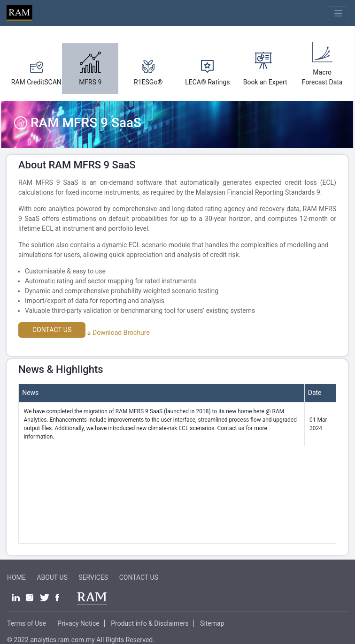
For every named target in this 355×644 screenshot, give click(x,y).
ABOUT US (52, 577)
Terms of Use (27, 623)
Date (315, 393)
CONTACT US (52, 330)
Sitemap (212, 623)
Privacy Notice (78, 623)
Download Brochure (119, 333)
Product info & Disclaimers (150, 623)
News (30, 393)
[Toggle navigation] (338, 13)
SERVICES (93, 577)
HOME (16, 577)
